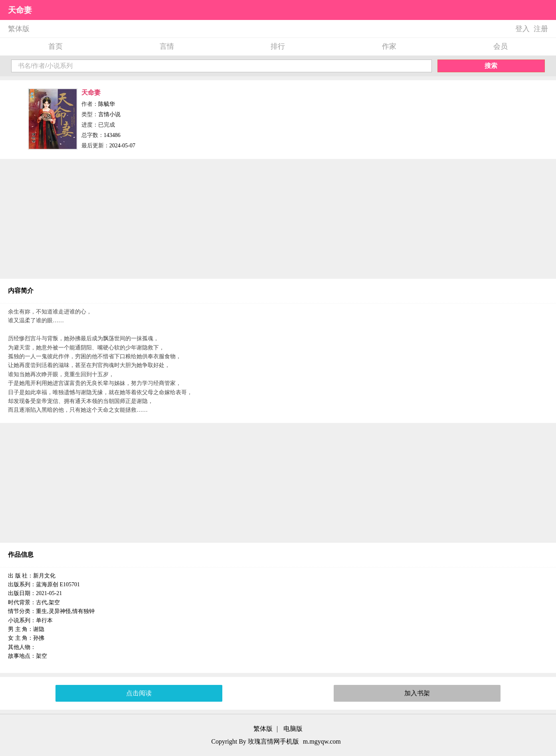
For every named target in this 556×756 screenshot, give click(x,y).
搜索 (491, 66)
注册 (541, 29)
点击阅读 (139, 693)
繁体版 (19, 29)
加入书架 (417, 693)
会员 (501, 46)
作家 (389, 46)
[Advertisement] (278, 219)
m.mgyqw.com (322, 741)
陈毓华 (107, 104)
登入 (522, 29)
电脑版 (293, 729)
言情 (167, 46)
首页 (55, 46)
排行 (278, 46)
